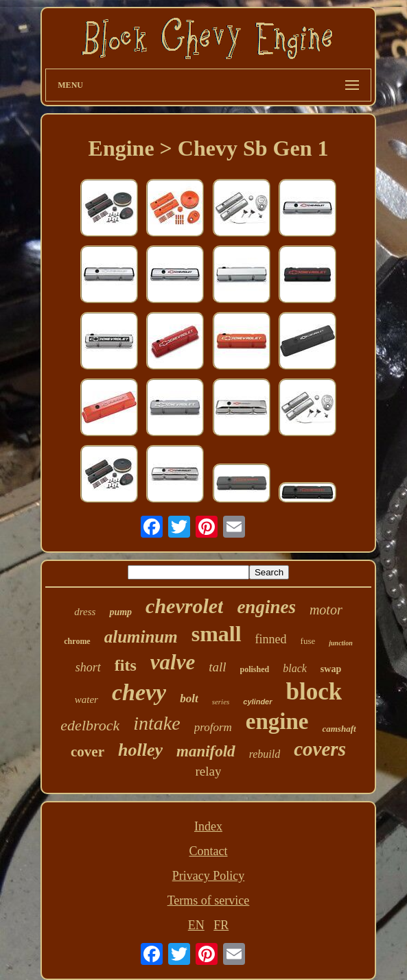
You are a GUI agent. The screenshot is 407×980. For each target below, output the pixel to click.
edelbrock (90, 725)
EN (196, 925)
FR (221, 925)
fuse (308, 641)
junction (340, 643)
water (86, 700)
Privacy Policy (209, 876)
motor (326, 610)
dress (85, 612)
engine (277, 721)
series (221, 702)
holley (140, 750)
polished (255, 669)
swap (331, 669)
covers (320, 749)
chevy (139, 692)
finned (271, 639)
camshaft (339, 729)
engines (266, 607)
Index (208, 826)
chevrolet (184, 606)
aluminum (141, 637)
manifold (206, 751)
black (295, 668)
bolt (189, 698)
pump (120, 612)
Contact (208, 851)
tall (217, 667)
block (314, 692)
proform (213, 727)
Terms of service (209, 900)
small (217, 634)
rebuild (265, 754)
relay (209, 771)
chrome (77, 641)
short (88, 667)
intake (156, 723)
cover (88, 752)
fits (126, 665)
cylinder (257, 702)
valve (173, 662)
